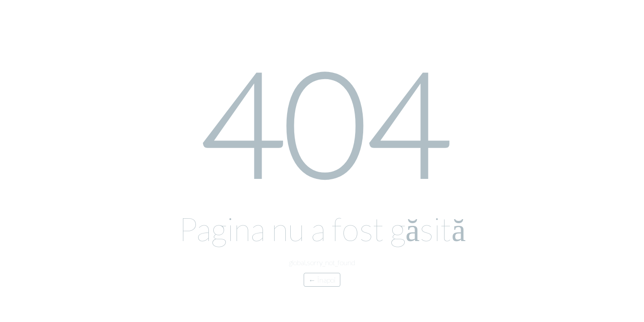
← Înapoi (322, 280)
